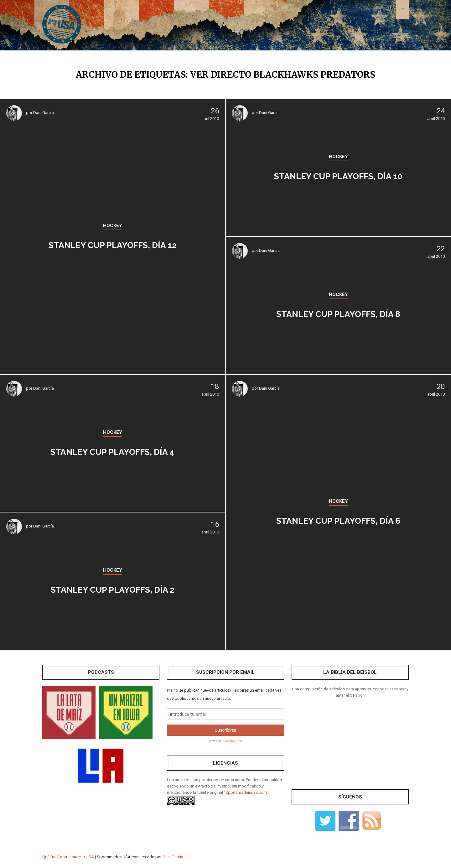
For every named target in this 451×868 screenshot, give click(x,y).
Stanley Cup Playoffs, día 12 (113, 244)
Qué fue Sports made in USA (68, 857)
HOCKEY (113, 226)
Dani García (44, 113)
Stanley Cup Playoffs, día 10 (338, 175)
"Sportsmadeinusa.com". (246, 792)
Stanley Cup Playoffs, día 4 (113, 450)
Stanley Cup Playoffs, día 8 (338, 312)
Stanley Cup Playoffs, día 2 (112, 588)
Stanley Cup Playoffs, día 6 (338, 519)
